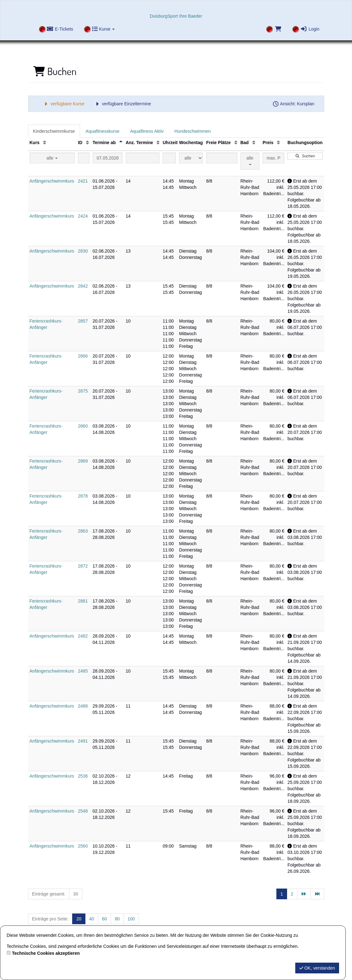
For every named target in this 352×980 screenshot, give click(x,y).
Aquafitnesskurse (103, 131)
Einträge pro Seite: (50, 919)
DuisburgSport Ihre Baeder (176, 16)
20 (79, 919)
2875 (83, 391)
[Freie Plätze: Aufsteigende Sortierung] (236, 143)
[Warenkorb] (273, 30)
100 (131, 919)
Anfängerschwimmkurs (52, 181)
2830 (83, 251)
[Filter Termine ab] (108, 158)
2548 (83, 811)
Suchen (305, 156)
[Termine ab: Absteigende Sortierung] (121, 143)
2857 (83, 321)
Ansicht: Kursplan (293, 104)
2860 (83, 426)
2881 (83, 601)
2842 (83, 286)
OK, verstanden (317, 968)
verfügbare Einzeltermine (122, 104)
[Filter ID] (84, 158)
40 (92, 919)
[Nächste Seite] (304, 894)
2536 (83, 776)
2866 (83, 356)
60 (105, 919)
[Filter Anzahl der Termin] (143, 158)
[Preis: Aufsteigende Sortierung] (278, 143)
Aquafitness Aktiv (147, 131)
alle (52, 158)
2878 (83, 496)
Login (310, 29)
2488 (83, 706)
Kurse (103, 29)
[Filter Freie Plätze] (222, 158)
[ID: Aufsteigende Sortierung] (87, 143)
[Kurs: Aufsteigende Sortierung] (45, 143)
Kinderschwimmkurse (54, 131)
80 (117, 919)
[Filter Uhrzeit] (169, 158)
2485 (83, 671)
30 (76, 894)
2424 (83, 216)
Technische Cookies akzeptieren (46, 953)
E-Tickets (60, 29)
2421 (83, 181)
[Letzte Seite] (317, 894)
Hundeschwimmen (193, 131)
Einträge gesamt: (49, 894)
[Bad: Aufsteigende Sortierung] (254, 143)
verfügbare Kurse (63, 104)
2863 (83, 531)
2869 (83, 461)
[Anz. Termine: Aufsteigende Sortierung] (158, 143)
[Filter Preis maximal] (273, 158)
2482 (83, 636)
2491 (83, 741)
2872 (83, 566)
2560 (83, 846)
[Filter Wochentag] (191, 158)
